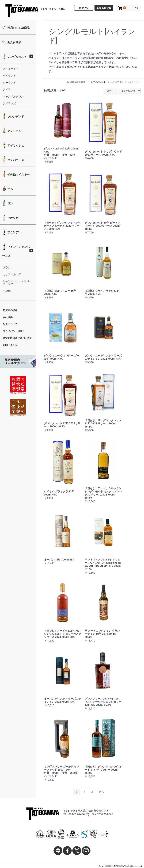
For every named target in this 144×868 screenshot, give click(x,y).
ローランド (9, 83)
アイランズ (9, 103)
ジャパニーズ (15, 160)
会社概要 (8, 317)
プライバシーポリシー (15, 331)
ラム (10, 189)
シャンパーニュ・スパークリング (17, 283)
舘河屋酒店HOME (77, 82)
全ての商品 (97, 82)
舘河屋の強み (10, 310)
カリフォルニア (12, 274)
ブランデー (14, 232)
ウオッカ (13, 218)
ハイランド (9, 76)
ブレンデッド (15, 117)
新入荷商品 (14, 42)
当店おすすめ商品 (18, 28)
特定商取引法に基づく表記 (17, 338)
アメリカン (14, 131)
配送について (10, 324)
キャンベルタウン (13, 97)
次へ (101, 792)
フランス (8, 267)
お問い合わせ (10, 345)
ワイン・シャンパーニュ (16, 251)
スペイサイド (11, 69)
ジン (10, 203)
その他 (7, 291)
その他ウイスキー (18, 174)
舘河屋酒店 (22, 11)
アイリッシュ (15, 146)
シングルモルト (17, 57)
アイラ (7, 90)
